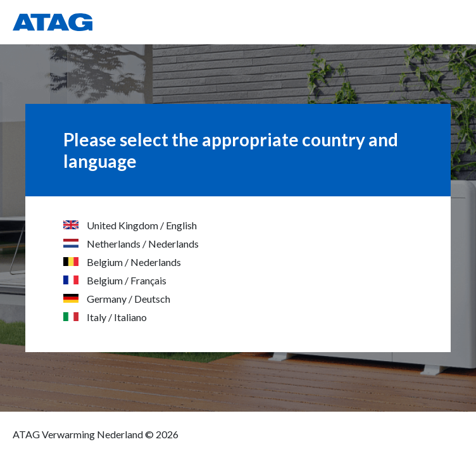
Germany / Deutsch (117, 299)
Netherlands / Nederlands (131, 244)
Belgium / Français (115, 280)
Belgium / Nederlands (122, 262)
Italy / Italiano (105, 317)
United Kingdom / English (130, 225)
